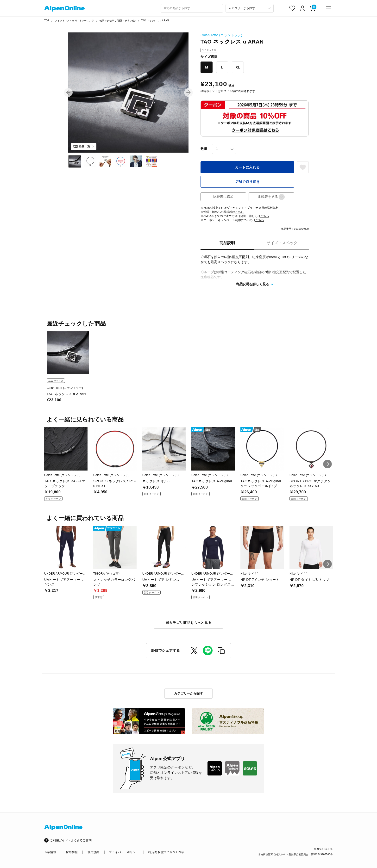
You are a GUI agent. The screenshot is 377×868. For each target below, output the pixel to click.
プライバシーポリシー (124, 852)
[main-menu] (328, 8)
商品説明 (227, 243)
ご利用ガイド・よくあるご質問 (71, 840)
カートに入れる (248, 167)
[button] (68, 93)
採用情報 (72, 852)
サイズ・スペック (282, 243)
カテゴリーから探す (189, 693)
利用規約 (93, 852)
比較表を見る (271, 197)
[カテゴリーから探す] (250, 8)
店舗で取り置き (248, 182)
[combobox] (192, 8)
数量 (204, 149)
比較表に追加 (223, 197)
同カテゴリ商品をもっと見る (188, 623)
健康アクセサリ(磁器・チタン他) (118, 21)
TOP (47, 21)
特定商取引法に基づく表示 (166, 852)
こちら (239, 212)
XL (238, 67)
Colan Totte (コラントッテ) (221, 35)
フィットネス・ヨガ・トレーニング (74, 21)
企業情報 (50, 852)
